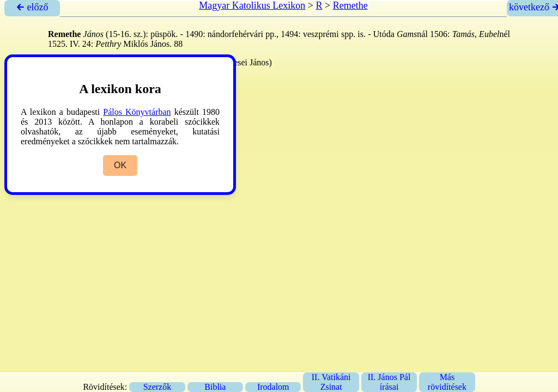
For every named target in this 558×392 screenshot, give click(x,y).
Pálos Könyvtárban (137, 112)
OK (120, 165)
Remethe (350, 5)
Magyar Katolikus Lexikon (252, 5)
